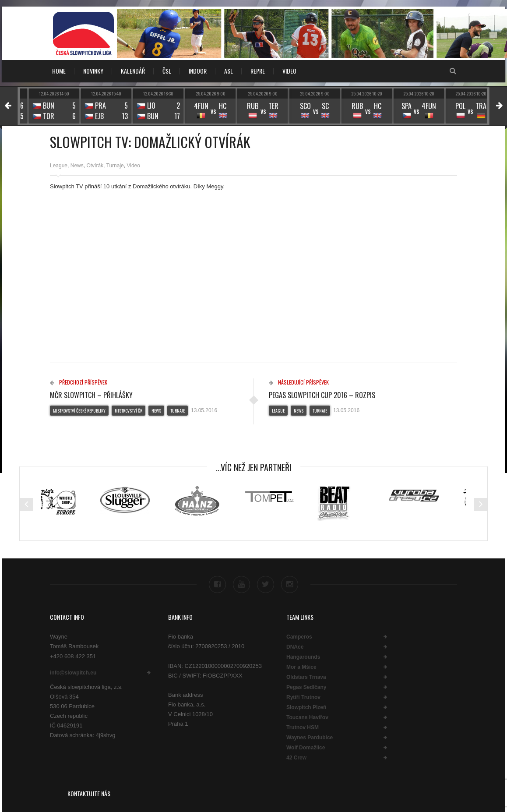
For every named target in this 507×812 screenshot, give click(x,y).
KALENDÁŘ (133, 71)
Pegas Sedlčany (306, 687)
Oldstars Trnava (306, 677)
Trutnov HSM (303, 727)
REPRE (258, 71)
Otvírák (95, 166)
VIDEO (289, 71)
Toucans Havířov (307, 717)
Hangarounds (303, 657)
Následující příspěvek (299, 382)
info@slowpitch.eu (73, 673)
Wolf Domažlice (306, 748)
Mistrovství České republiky (79, 411)
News (77, 166)
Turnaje (115, 166)
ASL (229, 71)
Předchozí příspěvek (79, 382)
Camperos (299, 637)
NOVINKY (93, 71)
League (59, 166)
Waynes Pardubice (310, 738)
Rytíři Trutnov (303, 697)
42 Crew (296, 758)
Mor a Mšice (301, 667)
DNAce (295, 647)
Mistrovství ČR (129, 411)
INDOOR (198, 71)
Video (133, 166)
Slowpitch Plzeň (306, 707)
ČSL (167, 71)
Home (59, 71)
